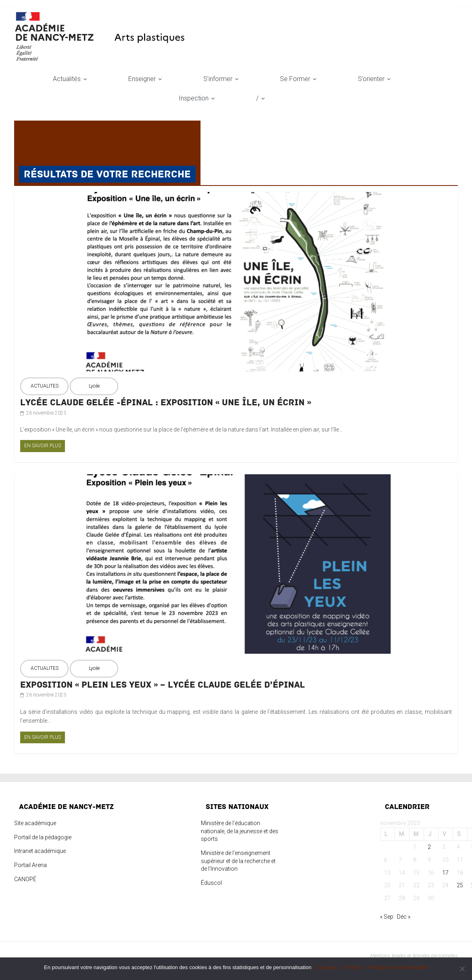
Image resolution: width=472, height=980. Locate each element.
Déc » (404, 917)
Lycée (94, 386)
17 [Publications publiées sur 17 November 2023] (445, 873)
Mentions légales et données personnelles (414, 956)
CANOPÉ (25, 879)
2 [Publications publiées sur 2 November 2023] (429, 847)
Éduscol (211, 883)
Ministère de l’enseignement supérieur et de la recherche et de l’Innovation (238, 861)
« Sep (387, 917)
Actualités (67, 79)
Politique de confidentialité (398, 967)
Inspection (194, 98)
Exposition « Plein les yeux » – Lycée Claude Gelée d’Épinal (163, 685)
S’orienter (371, 79)
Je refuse (352, 967)
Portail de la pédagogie (43, 837)
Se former (295, 79)
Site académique (35, 823)
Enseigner (142, 79)
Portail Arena (30, 865)
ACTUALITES (45, 386)
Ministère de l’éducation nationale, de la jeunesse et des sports (240, 831)
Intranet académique (40, 851)
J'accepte (327, 967)
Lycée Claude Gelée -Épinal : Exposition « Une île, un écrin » (166, 402)
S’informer (218, 79)
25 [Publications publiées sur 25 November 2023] (460, 885)
